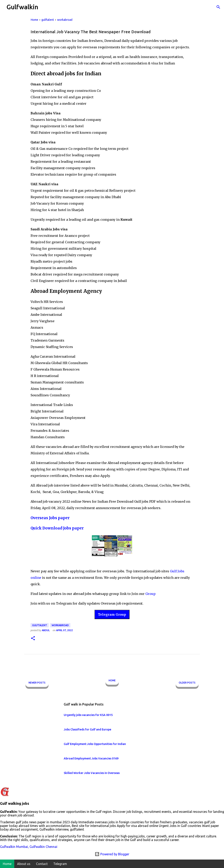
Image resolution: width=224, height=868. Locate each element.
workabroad (60, 625)
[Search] (218, 7)
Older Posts (187, 683)
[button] (33, 639)
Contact (42, 864)
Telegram (60, 864)
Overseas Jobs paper (50, 518)
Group (151, 594)
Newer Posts (37, 683)
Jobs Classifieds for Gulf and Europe (87, 729)
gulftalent (40, 625)
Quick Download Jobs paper (57, 528)
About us (24, 864)
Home (112, 680)
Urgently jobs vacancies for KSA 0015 (88, 715)
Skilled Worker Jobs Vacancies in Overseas (92, 773)
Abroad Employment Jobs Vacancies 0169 (91, 758)
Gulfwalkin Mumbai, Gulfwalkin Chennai (29, 847)
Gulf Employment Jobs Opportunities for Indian (95, 744)
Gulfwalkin (22, 7)
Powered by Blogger (112, 854)
